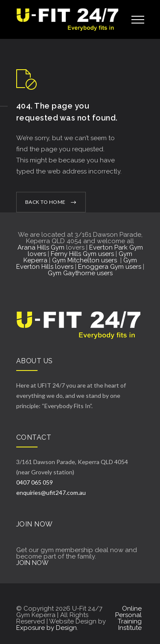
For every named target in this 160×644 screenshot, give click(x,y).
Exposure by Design (47, 628)
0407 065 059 (35, 482)
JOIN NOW (32, 563)
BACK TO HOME (45, 202)
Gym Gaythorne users (80, 273)
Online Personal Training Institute (128, 618)
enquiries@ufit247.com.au (51, 493)
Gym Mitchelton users (85, 260)
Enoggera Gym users (110, 267)
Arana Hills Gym (41, 247)
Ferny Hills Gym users (82, 254)
